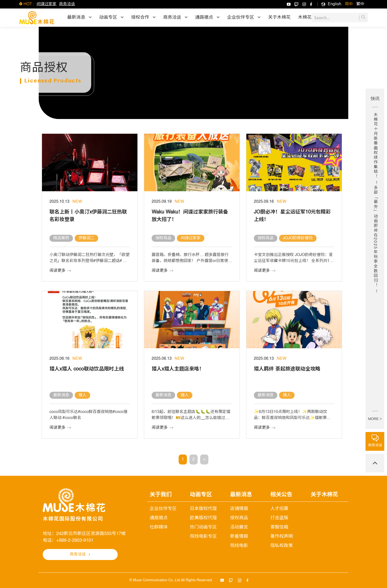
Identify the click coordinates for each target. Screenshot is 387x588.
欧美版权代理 (203, 518)
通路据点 (159, 518)
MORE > (375, 419)
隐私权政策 (282, 546)
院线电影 (239, 546)
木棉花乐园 (309, 17)
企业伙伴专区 (163, 509)
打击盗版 (279, 518)
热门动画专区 (203, 527)
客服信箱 (279, 527)
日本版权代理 (203, 509)
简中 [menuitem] (349, 4)
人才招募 (279, 509)
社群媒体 (159, 527)
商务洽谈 (67, 4)
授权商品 (239, 518)
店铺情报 (239, 509)
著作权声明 (282, 536)
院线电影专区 (203, 536)
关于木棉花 (279, 17)
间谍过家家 (46, 4)
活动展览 (239, 527)
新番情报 (239, 536)
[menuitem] (335, 4)
